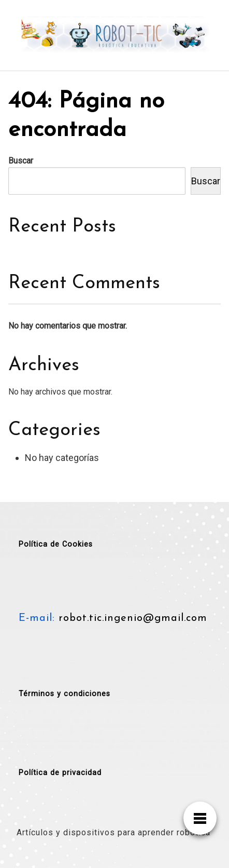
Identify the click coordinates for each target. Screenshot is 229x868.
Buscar (21, 161)
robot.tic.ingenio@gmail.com (131, 618)
